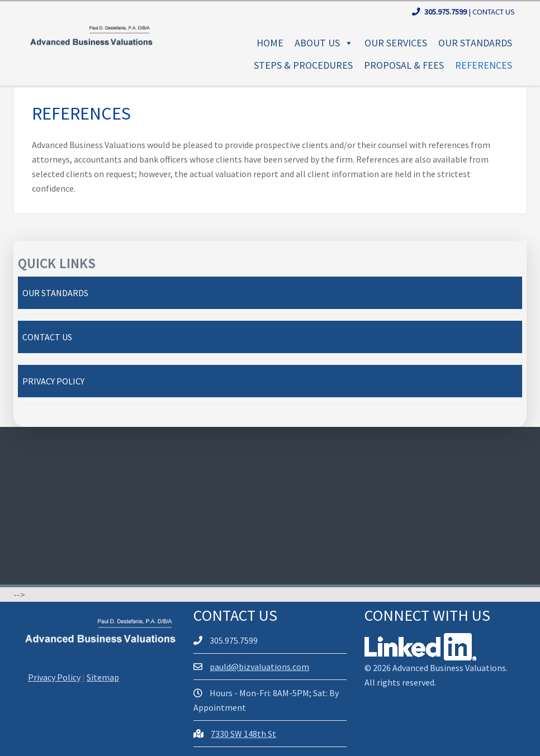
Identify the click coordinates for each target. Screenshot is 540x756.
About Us (324, 43)
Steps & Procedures (303, 65)
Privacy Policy (53, 381)
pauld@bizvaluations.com (259, 667)
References (484, 65)
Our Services (396, 43)
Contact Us (494, 12)
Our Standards (475, 43)
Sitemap (103, 677)
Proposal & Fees (404, 65)
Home (270, 43)
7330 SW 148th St (243, 734)
